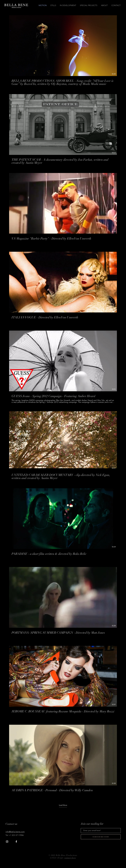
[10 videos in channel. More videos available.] (63, 406)
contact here (70, 858)
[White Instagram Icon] (7, 842)
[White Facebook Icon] (16, 842)
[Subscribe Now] (101, 837)
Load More (63, 805)
